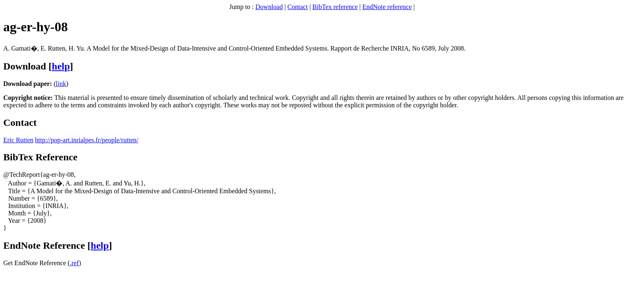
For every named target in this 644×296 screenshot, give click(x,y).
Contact (298, 7)
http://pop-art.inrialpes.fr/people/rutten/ (86, 140)
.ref (74, 263)
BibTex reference (335, 7)
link (61, 84)
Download (269, 7)
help (61, 66)
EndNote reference (387, 7)
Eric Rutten (18, 140)
